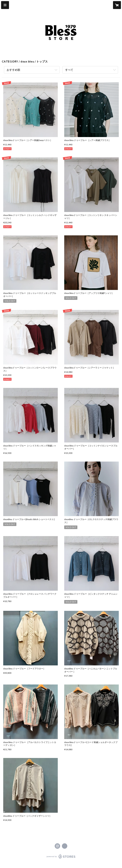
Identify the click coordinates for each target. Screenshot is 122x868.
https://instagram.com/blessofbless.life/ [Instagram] (57, 846)
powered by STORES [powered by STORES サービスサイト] (61, 859)
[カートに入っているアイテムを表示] (117, 5)
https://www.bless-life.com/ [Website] (65, 846)
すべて (69, 70)
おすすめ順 (13, 70)
